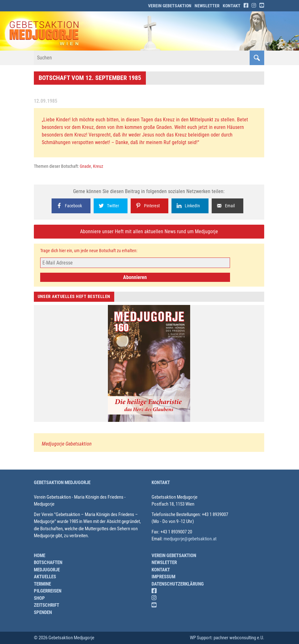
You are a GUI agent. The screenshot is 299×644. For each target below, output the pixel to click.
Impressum (163, 577)
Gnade (85, 166)
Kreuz (98, 166)
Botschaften (48, 562)
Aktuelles (45, 577)
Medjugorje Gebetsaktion (67, 444)
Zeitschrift (47, 605)
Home (40, 556)
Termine (42, 584)
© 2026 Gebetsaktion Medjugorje (64, 638)
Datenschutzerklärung (178, 584)
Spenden (43, 612)
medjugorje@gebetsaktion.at (190, 539)
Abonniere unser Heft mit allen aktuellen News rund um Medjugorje (149, 231)
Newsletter (207, 6)
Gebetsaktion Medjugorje (62, 483)
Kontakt (232, 6)
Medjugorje (47, 570)
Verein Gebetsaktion (170, 6)
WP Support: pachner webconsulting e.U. (227, 638)
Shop (39, 598)
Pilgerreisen (48, 591)
